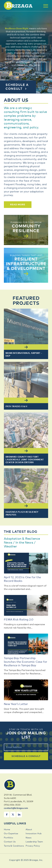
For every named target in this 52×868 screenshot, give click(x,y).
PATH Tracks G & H (16, 407)
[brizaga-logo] (22, 6)
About (29, 830)
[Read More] (18, 205)
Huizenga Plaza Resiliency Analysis (22, 513)
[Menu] (44, 6)
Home (7, 830)
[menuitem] (44, 6)
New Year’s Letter (16, 704)
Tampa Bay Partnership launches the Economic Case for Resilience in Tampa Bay (26, 662)
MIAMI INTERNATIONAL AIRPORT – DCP (24, 355)
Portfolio (8, 838)
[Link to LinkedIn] (19, 815)
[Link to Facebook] (7, 815)
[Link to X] (13, 815)
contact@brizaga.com (16, 808)
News (28, 838)
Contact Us (10, 842)
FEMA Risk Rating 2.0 (19, 620)
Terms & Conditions (14, 846)
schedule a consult (26, 756)
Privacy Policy (33, 846)
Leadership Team (34, 842)
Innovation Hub (34, 834)
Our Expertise (11, 834)
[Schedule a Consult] (18, 87)
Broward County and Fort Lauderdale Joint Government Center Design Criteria (25, 460)
